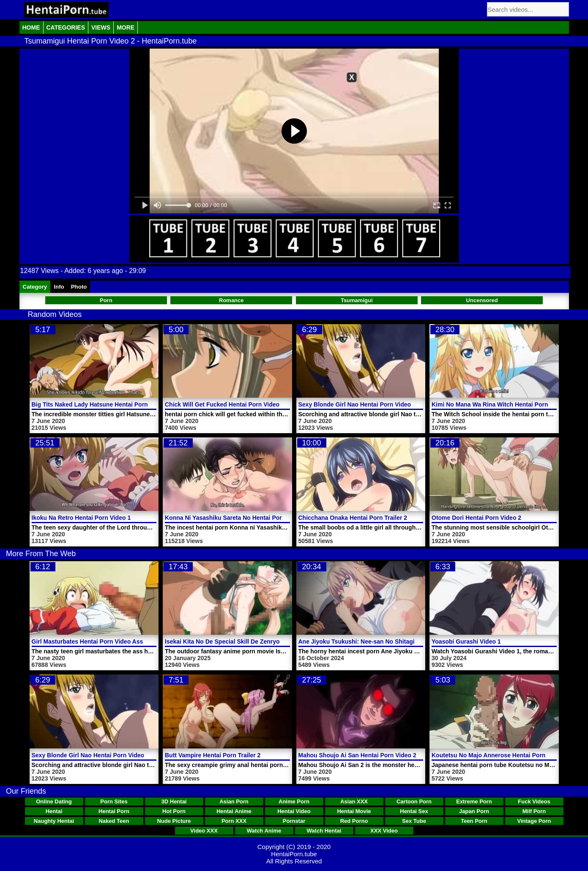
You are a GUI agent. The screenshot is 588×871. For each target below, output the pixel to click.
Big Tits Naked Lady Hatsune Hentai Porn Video (99, 404)
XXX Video (384, 831)
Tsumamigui (357, 300)
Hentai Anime (234, 811)
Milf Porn (534, 811)
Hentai (54, 811)
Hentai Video (294, 811)
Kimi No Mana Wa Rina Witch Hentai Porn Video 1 (501, 404)
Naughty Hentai (54, 821)
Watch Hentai (324, 831)
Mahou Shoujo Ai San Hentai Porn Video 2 (357, 755)
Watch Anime (264, 831)
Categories (66, 27)
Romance (231, 300)
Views (101, 27)
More (126, 27)
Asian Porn (234, 801)
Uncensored (482, 300)
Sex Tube (414, 821)
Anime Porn (294, 801)
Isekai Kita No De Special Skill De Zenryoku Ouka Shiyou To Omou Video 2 (269, 642)
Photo (79, 287)
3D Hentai (174, 801)
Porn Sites (114, 801)
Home (31, 27)
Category (35, 287)
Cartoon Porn (414, 801)
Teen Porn (474, 821)
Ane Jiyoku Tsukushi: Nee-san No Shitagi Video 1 (368, 642)
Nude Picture (174, 821)
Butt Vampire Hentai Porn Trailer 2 (213, 755)
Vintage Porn (534, 821)
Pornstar (294, 821)
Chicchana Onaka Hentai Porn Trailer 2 (353, 518)
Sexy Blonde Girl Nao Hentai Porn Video (355, 404)
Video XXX (204, 831)
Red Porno (354, 821)
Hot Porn (174, 811)
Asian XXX (354, 801)
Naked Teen (114, 821)
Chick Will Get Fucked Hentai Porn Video (222, 404)
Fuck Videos (534, 801)
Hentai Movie (354, 811)
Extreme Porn (474, 801)
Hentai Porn (114, 811)
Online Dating (54, 801)
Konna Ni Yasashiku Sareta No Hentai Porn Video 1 (237, 518)
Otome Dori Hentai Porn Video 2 (476, 518)
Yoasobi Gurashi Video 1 (466, 642)
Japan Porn (474, 811)
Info (59, 287)
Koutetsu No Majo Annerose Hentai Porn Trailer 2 (501, 755)
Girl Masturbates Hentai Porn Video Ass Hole (95, 642)
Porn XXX (234, 821)
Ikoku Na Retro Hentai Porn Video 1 (81, 518)
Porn (106, 300)
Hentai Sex (414, 811)
